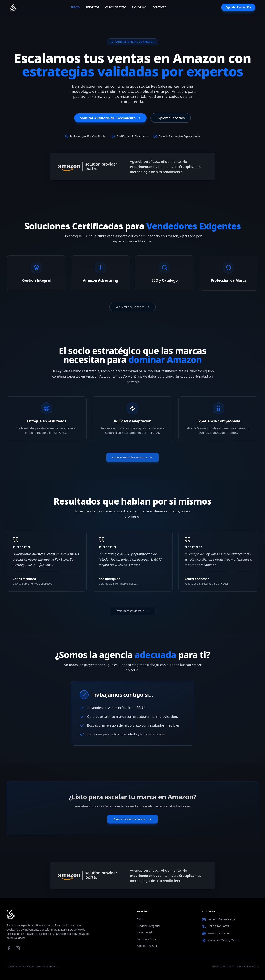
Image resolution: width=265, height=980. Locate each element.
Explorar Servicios (171, 118)
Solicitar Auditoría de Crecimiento (111, 118)
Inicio (75, 7)
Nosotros (139, 7)
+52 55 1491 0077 (219, 926)
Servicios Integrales (149, 926)
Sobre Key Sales (146, 939)
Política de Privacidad (223, 967)
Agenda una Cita (147, 946)
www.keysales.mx (219, 933)
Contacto (159, 7)
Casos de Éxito (116, 7)
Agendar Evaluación (238, 7)
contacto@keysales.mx (222, 919)
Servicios (93, 7)
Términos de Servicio (248, 967)
